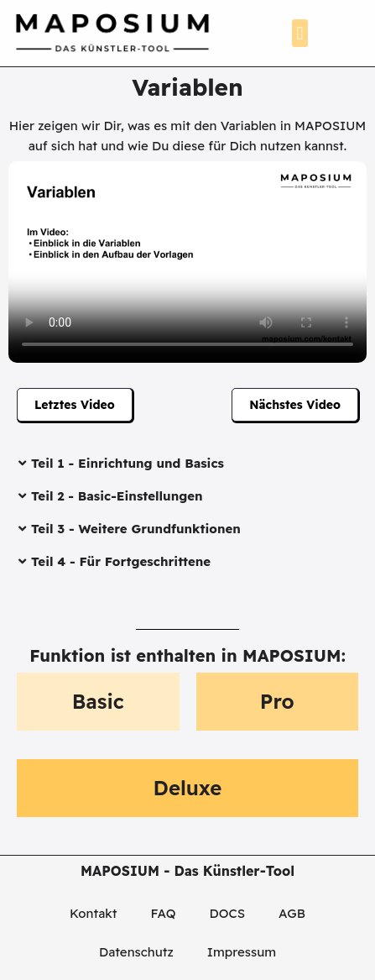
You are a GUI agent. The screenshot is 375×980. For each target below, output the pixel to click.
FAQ (163, 913)
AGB (292, 913)
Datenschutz (136, 952)
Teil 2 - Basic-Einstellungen (117, 496)
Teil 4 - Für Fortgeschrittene (121, 561)
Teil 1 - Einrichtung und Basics (128, 463)
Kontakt (93, 913)
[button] (300, 33)
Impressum (242, 952)
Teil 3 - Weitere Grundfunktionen (136, 529)
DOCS (228, 913)
